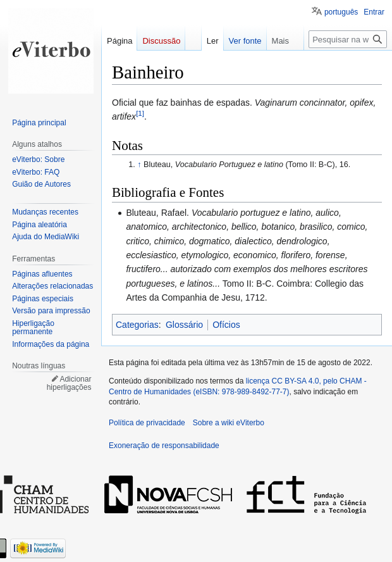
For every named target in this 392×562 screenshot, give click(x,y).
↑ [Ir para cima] (139, 165)
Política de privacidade (147, 423)
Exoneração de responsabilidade (164, 446)
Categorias (137, 325)
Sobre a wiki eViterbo (229, 423)
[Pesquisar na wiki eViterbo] (348, 39)
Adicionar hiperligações (69, 384)
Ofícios (226, 325)
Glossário (184, 325)
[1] (140, 114)
